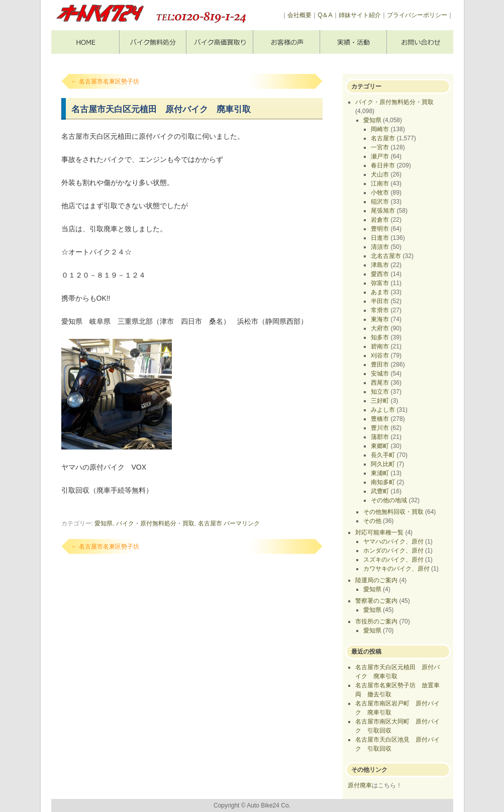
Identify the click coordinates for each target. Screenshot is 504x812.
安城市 (380, 374)
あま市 (380, 292)
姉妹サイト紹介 (360, 15)
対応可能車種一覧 (379, 532)
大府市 (380, 328)
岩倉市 (380, 220)
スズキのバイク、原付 (393, 560)
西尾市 (380, 383)
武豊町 (380, 491)
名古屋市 (210, 523)
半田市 (380, 301)
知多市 (380, 337)
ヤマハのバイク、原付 (393, 542)
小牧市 (380, 193)
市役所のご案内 (376, 621)
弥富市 (380, 283)
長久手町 (383, 455)
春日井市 (383, 165)
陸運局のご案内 (376, 580)
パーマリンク (242, 523)
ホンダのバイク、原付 (393, 551)
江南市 (380, 184)
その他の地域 (389, 500)
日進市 (380, 238)
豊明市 (380, 229)
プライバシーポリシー (417, 15)
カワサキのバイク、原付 (396, 569)
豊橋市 (380, 419)
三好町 (380, 401)
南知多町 (383, 482)
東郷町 (380, 446)
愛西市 (380, 274)
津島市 (380, 265)
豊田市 (380, 365)
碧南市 (380, 346)
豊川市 (380, 428)
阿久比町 (383, 464)
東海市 (380, 319)
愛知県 (104, 523)
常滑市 (380, 310)
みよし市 (383, 410)
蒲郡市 (380, 437)
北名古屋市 (386, 256)
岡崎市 (380, 129)
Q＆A (325, 15)
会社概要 (299, 15)
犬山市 (380, 174)
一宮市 (380, 147)
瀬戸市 (380, 156)
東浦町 (380, 473)
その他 (372, 521)
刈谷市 (380, 355)
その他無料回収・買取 (393, 512)
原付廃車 (360, 785)
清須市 (380, 247)
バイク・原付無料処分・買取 (155, 523)
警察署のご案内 (376, 601)
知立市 (380, 392)
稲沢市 (380, 202)
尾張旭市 (383, 211)
